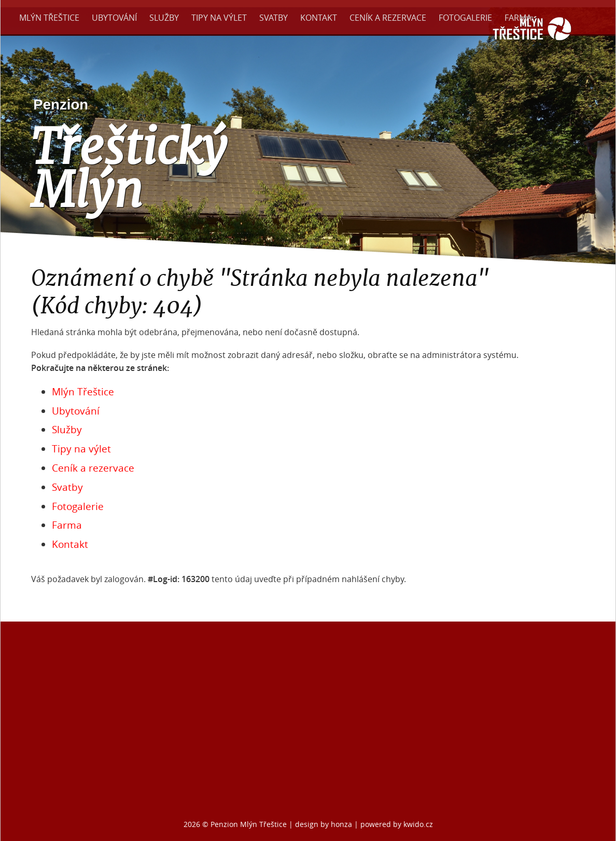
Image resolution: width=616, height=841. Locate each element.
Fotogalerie (465, 18)
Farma (518, 18)
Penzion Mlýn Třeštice (249, 824)
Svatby (274, 18)
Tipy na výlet (219, 18)
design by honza (325, 824)
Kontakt (319, 18)
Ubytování (114, 18)
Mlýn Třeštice (49, 18)
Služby (164, 18)
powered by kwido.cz (397, 824)
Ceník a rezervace (388, 18)
